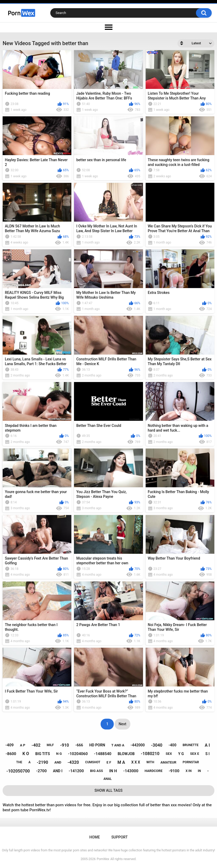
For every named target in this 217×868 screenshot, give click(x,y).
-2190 (43, 762)
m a (121, 762)
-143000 (131, 771)
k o (26, 754)
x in (189, 771)
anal (108, 779)
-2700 (41, 771)
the (19, 762)
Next (122, 724)
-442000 (138, 745)
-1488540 (103, 754)
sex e (195, 754)
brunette (190, 745)
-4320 (73, 762)
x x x (136, 762)
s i (208, 754)
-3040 (157, 745)
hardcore (154, 771)
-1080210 (150, 754)
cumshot (93, 762)
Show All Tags (109, 790)
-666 (79, 745)
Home (95, 837)
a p (23, 745)
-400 (172, 745)
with (150, 762)
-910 (65, 745)
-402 (36, 745)
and (58, 762)
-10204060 (78, 754)
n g (59, 754)
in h (113, 771)
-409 (9, 745)
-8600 (11, 754)
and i (58, 771)
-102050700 (18, 771)
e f (109, 762)
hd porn (97, 745)
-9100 (174, 771)
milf (50, 745)
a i (207, 745)
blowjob (126, 754)
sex (169, 754)
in (199, 771)
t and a (118, 745)
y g (181, 754)
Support (120, 837)
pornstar (191, 762)
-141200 (76, 771)
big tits (43, 754)
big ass (97, 771)
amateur (168, 762)
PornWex (103, 859)
